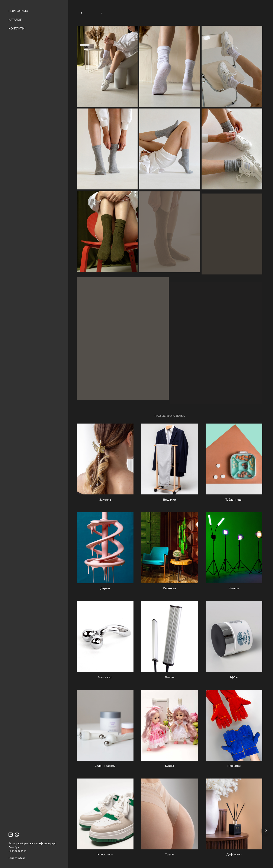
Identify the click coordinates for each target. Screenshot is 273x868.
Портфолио (18, 11)
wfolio (22, 858)
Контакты (17, 28)
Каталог (15, 19)
